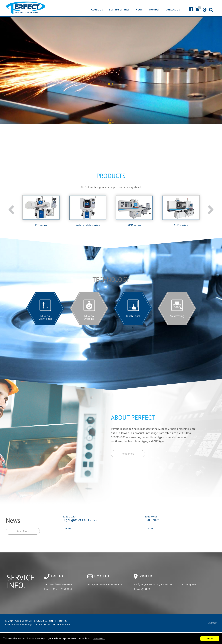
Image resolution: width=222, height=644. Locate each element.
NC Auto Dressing (89, 317)
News (139, 10)
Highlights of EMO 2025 (80, 520)
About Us (97, 10)
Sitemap (212, 623)
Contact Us (173, 10)
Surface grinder (119, 10)
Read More (23, 531)
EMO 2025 (152, 520)
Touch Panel (133, 316)
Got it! (210, 639)
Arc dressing (177, 316)
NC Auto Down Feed (45, 317)
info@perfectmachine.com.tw (105, 584)
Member (154, 10)
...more (67, 528)
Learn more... (99, 639)
